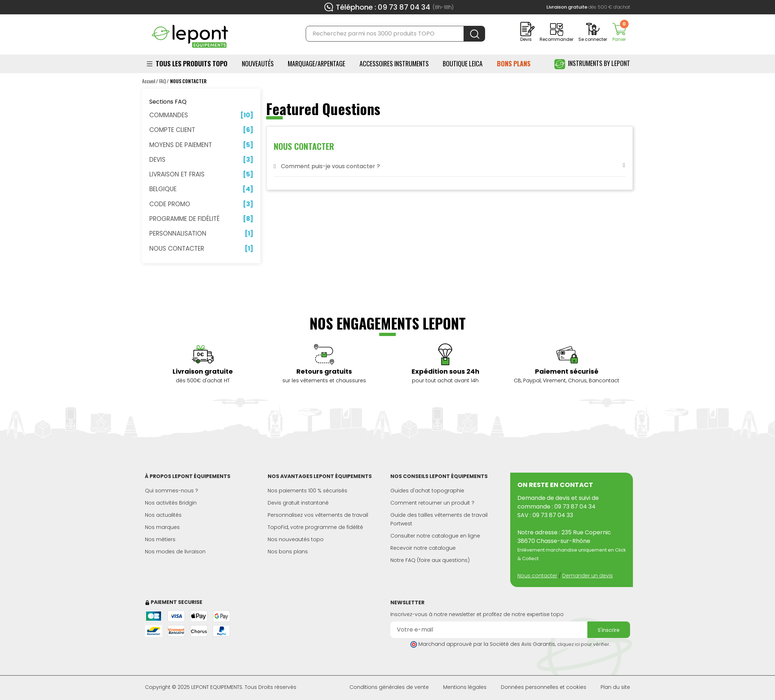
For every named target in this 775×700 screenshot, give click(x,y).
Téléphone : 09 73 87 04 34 (383, 7)
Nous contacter (537, 576)
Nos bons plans (288, 552)
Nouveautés (258, 63)
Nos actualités (163, 515)
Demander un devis (588, 576)
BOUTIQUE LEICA (463, 63)
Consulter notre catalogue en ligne (435, 536)
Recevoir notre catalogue (423, 548)
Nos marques (162, 527)
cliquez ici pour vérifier (583, 644)
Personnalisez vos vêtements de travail (318, 515)
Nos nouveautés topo (296, 539)
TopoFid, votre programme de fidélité (315, 527)
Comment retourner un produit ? (432, 503)
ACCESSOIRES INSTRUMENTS (394, 63)
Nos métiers (160, 539)
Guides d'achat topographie (427, 491)
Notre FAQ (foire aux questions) (430, 560)
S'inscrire (609, 630)
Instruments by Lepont (592, 64)
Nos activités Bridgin (171, 503)
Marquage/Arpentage (316, 63)
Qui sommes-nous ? (172, 491)
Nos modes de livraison (175, 552)
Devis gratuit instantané (298, 503)
